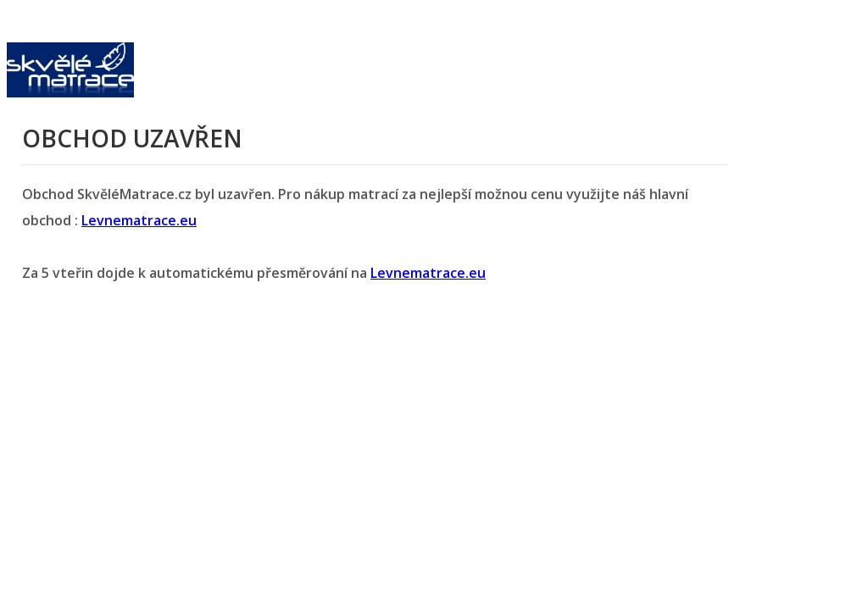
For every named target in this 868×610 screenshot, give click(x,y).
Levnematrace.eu (139, 220)
